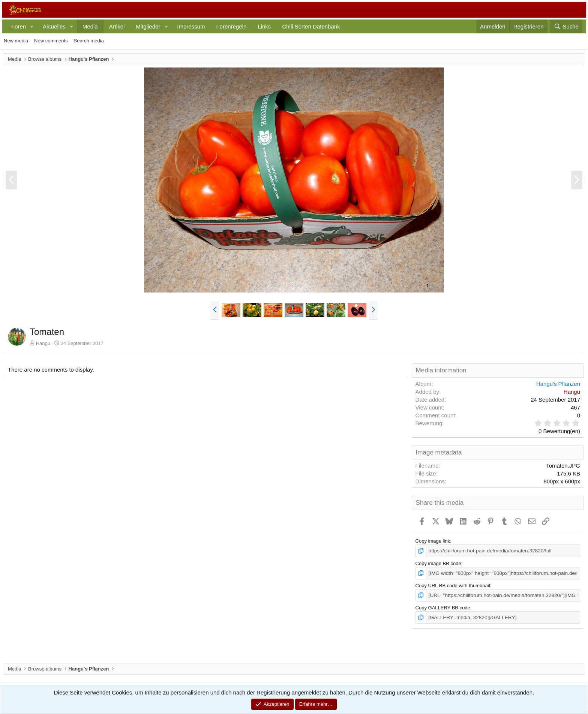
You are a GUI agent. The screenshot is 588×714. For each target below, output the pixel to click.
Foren (19, 26)
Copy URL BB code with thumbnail (453, 585)
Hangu (43, 343)
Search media (89, 41)
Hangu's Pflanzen (558, 384)
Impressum (191, 26)
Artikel (117, 26)
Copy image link (433, 541)
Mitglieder (148, 26)
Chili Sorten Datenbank (311, 26)
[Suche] (566, 26)
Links (264, 26)
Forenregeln (231, 26)
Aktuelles (54, 26)
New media (16, 41)
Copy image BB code (438, 563)
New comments (51, 41)
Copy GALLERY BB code (443, 607)
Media (90, 26)
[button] (32, 26)
